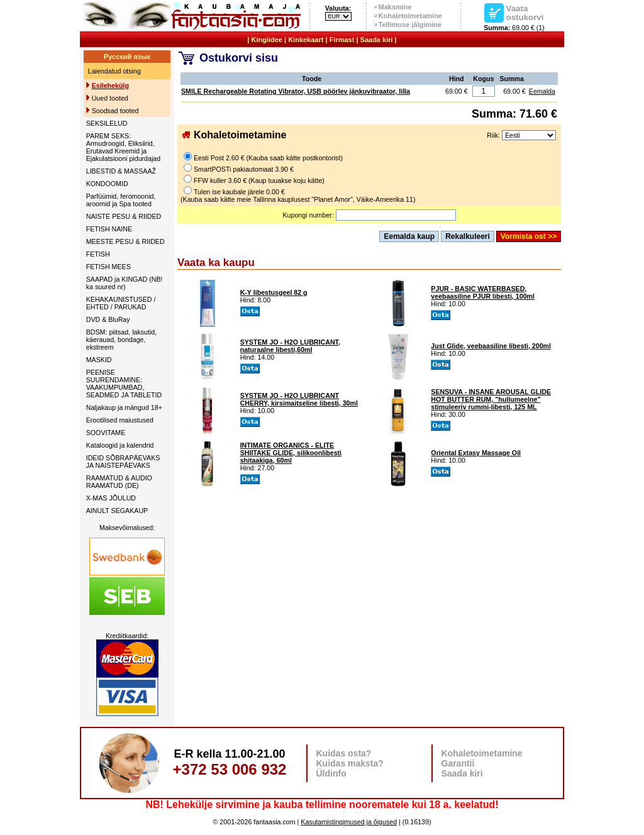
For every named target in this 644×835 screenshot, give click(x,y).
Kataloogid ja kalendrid (120, 445)
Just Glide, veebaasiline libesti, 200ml (491, 346)
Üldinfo (331, 773)
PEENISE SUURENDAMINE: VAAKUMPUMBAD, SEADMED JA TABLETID (124, 384)
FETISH (98, 254)
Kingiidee (267, 40)
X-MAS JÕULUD (111, 498)
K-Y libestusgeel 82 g (274, 292)
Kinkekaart (306, 40)
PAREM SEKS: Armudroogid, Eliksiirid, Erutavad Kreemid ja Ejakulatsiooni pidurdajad (123, 147)
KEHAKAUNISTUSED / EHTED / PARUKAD (121, 303)
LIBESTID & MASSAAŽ (121, 171)
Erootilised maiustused (120, 420)
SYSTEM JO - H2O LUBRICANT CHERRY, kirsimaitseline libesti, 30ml (299, 399)
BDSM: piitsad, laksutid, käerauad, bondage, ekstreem (122, 340)
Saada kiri (377, 40)
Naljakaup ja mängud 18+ (124, 407)
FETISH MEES (108, 267)
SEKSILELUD (107, 123)
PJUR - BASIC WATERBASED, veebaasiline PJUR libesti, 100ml (483, 292)
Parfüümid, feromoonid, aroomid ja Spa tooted (121, 200)
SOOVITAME (106, 433)
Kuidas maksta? (350, 763)
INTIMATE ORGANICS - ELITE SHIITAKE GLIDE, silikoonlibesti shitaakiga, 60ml (291, 453)
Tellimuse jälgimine (410, 25)
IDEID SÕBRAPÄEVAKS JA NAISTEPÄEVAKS (123, 462)
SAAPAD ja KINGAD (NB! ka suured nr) (125, 283)
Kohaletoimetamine (410, 16)
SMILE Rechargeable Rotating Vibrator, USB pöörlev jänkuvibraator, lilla (296, 91)
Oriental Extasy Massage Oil (476, 453)
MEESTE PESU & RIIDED (125, 241)
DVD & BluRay (108, 319)
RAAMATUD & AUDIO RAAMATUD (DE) (119, 482)
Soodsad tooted (115, 111)
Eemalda (542, 91)
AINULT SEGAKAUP (117, 511)
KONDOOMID (107, 184)
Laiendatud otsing (114, 71)
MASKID (99, 360)
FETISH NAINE (109, 229)
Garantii (458, 763)
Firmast (342, 40)
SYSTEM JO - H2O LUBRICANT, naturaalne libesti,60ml (290, 346)
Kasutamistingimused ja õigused (349, 822)
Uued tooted (110, 98)
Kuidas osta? (344, 753)
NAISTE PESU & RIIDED (124, 216)
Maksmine (395, 7)
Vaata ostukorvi (525, 13)
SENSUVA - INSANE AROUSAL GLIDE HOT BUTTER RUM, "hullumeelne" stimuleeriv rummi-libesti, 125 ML (491, 399)
